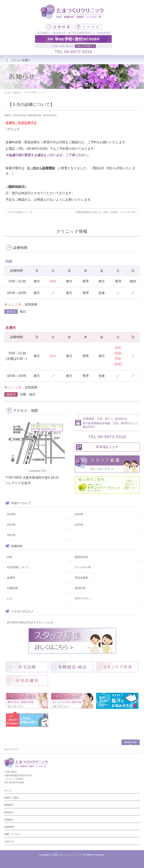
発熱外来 (80, 588)
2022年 (11, 535)
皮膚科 (11, 578)
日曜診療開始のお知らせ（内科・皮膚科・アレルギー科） (108, 212)
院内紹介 (9, 812)
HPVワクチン (83, 598)
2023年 (79, 525)
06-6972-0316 (78, 52)
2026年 (11, 514)
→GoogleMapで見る (37, 471)
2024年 (11, 525)
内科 (10, 557)
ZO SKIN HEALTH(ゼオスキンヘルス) (30, 622)
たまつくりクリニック (70, 855)
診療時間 (9, 827)
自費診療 (12, 588)
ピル (10, 598)
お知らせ (9, 841)
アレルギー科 (83, 567)
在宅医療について (18, 567)
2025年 (79, 514)
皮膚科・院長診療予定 (21, 123)
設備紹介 (9, 820)
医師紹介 (9, 805)
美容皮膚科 (81, 578)
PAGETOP (131, 742)
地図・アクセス (13, 834)
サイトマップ (11, 749)
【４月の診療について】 (19, 212)
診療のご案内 (11, 798)
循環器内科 (81, 557)
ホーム (8, 790)
